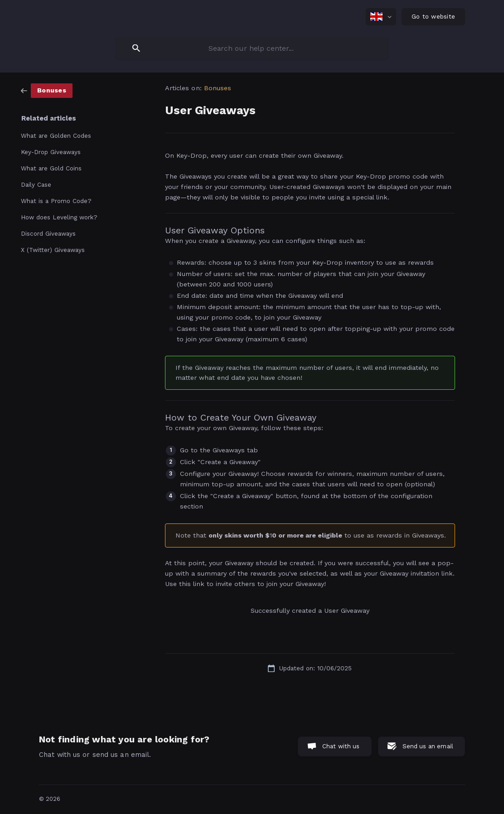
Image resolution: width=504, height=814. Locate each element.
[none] (381, 17)
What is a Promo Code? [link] (56, 201)
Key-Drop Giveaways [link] (51, 152)
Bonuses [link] (218, 88)
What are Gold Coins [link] (51, 168)
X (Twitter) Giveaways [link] (53, 250)
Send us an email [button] (428, 746)
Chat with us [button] (341, 746)
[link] (47, 90)
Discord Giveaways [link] (48, 233)
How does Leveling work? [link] (59, 217)
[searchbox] (252, 48)
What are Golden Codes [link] (56, 136)
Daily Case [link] (36, 184)
